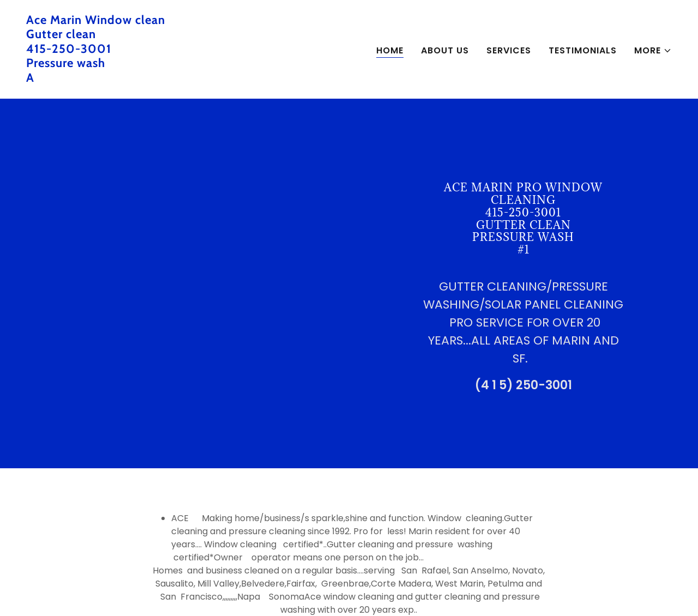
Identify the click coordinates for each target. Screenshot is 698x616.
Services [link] (509, 50)
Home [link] (390, 50)
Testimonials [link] (583, 50)
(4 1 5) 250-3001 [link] (523, 385)
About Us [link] (445, 50)
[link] (183, 79)
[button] (653, 51)
